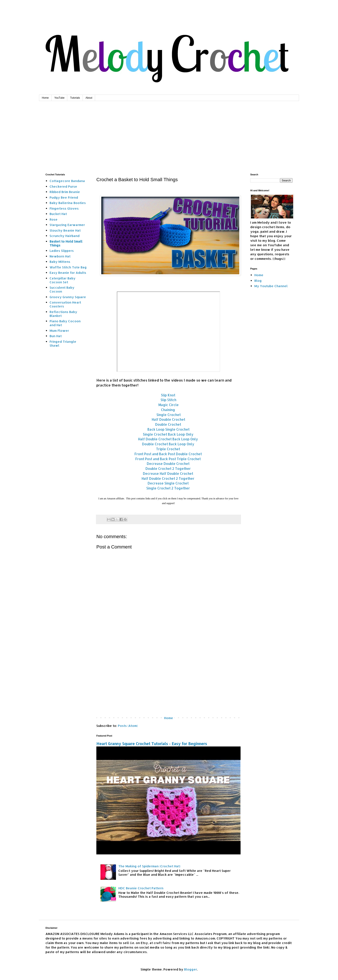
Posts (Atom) (128, 726)
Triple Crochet (168, 449)
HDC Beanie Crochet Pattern (141, 888)
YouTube (59, 98)
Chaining (168, 410)
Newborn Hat (60, 256)
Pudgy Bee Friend (64, 197)
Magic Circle (169, 405)
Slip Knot (169, 395)
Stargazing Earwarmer (67, 225)
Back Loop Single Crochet (168, 429)
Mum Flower (59, 331)
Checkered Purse (63, 186)
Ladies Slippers (62, 251)
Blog (258, 281)
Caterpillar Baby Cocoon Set (63, 280)
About (89, 98)
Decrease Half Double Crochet (168, 474)
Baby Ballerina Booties (68, 203)
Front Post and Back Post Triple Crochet (168, 459)
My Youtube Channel (271, 286)
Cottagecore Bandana (67, 181)
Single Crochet (169, 415)
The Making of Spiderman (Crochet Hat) (149, 866)
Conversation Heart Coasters (65, 304)
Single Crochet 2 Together (168, 488)
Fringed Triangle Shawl (63, 344)
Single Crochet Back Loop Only (168, 434)
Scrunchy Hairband (65, 236)
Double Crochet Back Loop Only (168, 444)
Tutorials (75, 98)
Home (45, 98)
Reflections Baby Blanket (63, 314)
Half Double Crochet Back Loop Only (168, 439)
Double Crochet (168, 424)
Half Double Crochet (168, 419)
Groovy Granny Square (68, 297)
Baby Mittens (60, 262)
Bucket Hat (58, 214)
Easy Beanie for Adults (68, 273)
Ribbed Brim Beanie (65, 192)
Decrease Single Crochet (168, 483)
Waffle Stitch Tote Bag (68, 267)
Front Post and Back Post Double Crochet (168, 454)
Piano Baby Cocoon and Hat (65, 323)
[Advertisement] (169, 133)
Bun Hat (56, 336)
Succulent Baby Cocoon (62, 289)
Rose (54, 219)
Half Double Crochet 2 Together (168, 478)
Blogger (191, 969)
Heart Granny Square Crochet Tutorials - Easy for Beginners (152, 744)
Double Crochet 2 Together (168, 469)
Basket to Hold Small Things (66, 243)
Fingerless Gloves (64, 208)
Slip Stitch (168, 400)
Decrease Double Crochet (168, 464)
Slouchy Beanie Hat (65, 230)
